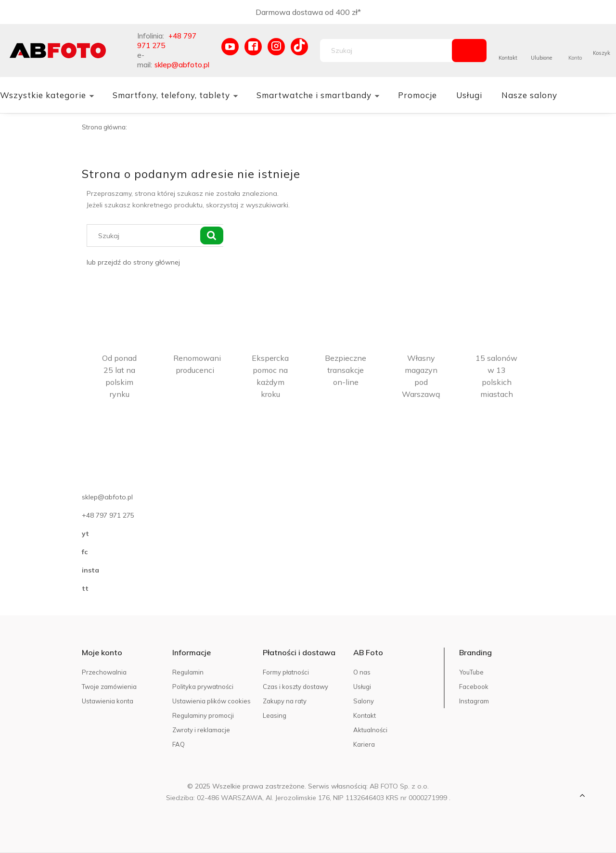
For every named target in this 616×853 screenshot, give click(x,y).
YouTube (471, 672)
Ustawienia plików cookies (212, 701)
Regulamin (188, 672)
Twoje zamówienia (109, 687)
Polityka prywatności (203, 687)
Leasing (275, 715)
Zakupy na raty (285, 701)
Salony (364, 701)
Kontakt (508, 58)
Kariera (364, 744)
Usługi (362, 687)
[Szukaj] (469, 51)
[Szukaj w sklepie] (388, 51)
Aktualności (370, 730)
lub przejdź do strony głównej (133, 262)
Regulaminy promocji (203, 715)
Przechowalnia (104, 672)
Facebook (474, 687)
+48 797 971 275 (108, 515)
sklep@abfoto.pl (182, 65)
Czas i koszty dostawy (295, 687)
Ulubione (541, 58)
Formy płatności (286, 672)
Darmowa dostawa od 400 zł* (308, 12)
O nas (362, 672)
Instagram (474, 701)
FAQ (179, 744)
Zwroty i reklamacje (201, 730)
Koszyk (602, 53)
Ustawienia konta (108, 701)
